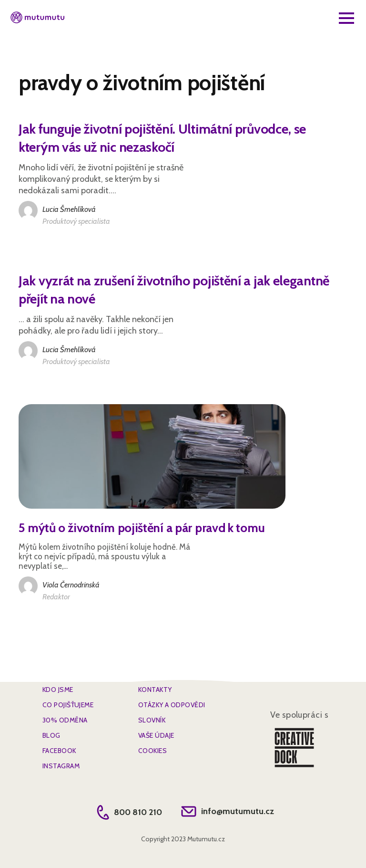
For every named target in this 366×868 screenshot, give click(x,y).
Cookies (152, 751)
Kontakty (155, 690)
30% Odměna (65, 720)
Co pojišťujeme (68, 705)
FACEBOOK (59, 751)
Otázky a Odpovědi (172, 705)
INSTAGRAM (61, 766)
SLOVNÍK (152, 720)
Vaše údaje (156, 735)
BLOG (51, 735)
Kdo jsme (58, 690)
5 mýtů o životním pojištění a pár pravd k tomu (142, 528)
